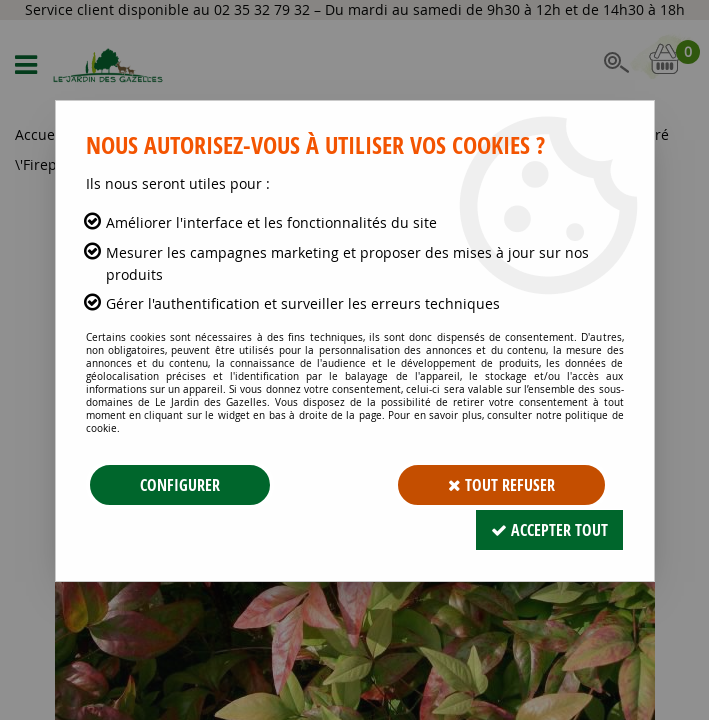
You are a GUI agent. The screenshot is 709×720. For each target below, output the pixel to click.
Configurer (180, 485)
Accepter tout (549, 530)
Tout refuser (501, 485)
